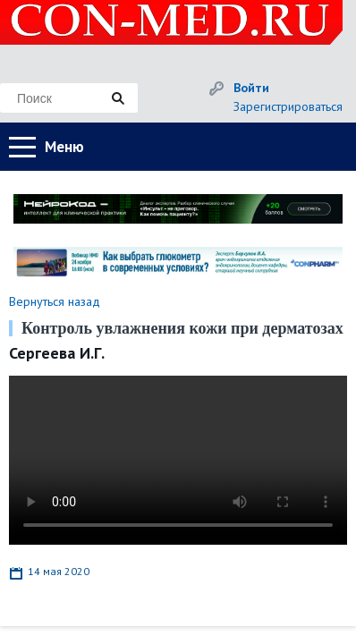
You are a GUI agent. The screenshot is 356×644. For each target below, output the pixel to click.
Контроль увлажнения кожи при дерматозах (182, 328)
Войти (251, 88)
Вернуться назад (55, 301)
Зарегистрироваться (288, 106)
